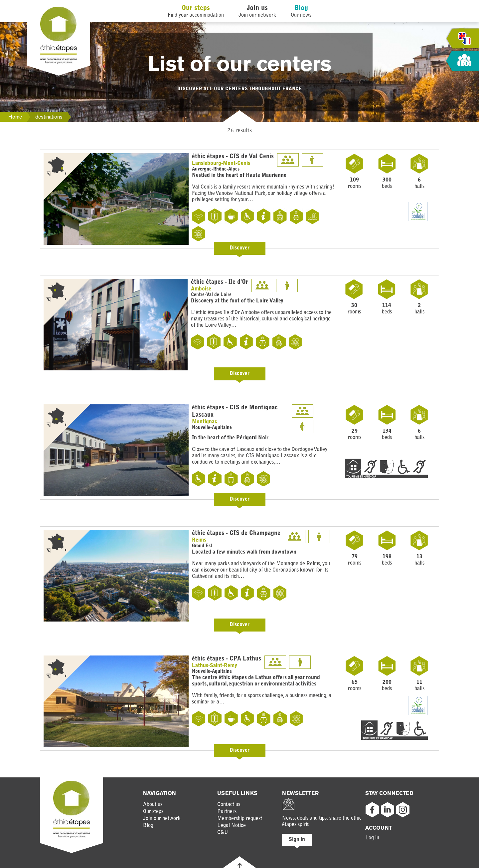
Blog (301, 8)
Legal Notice (232, 826)
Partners (227, 812)
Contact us (229, 805)
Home (15, 117)
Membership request (240, 819)
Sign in (297, 840)
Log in (372, 838)
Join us (257, 8)
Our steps (196, 8)
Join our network (162, 819)
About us (153, 805)
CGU (223, 833)
